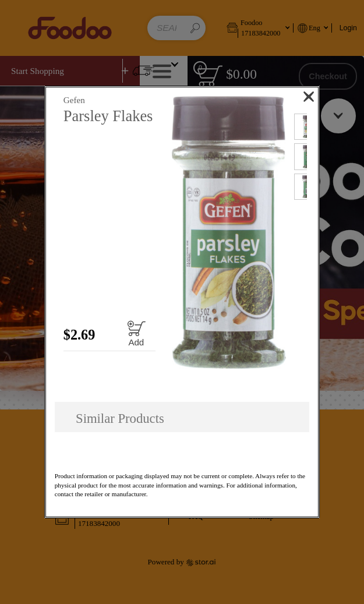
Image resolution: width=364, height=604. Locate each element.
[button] (229, 233)
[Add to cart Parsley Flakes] (136, 334)
